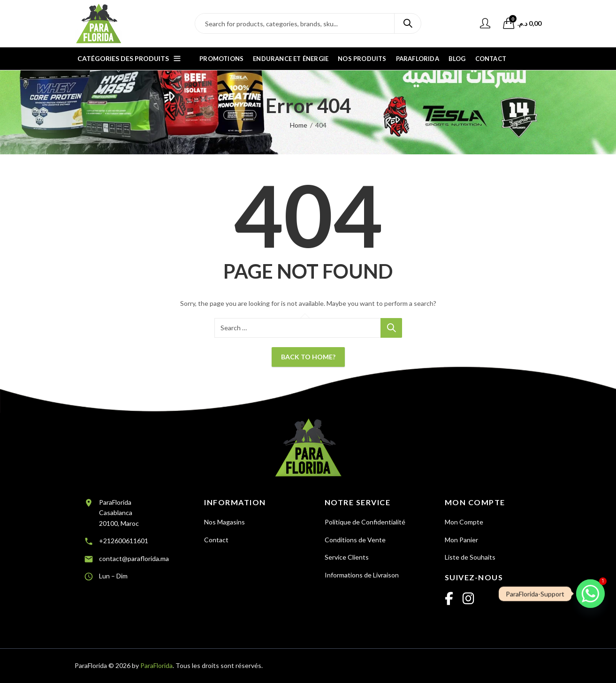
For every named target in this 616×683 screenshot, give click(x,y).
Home (299, 125)
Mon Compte (464, 522)
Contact (216, 540)
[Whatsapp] (590, 594)
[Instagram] (468, 599)
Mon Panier (461, 540)
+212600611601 (124, 541)
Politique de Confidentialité (365, 522)
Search (408, 23)
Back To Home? (308, 357)
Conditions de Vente (355, 540)
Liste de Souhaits (470, 557)
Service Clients (347, 557)
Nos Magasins (224, 522)
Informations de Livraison (362, 575)
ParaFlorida (156, 665)
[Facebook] (449, 599)
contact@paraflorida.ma (134, 558)
